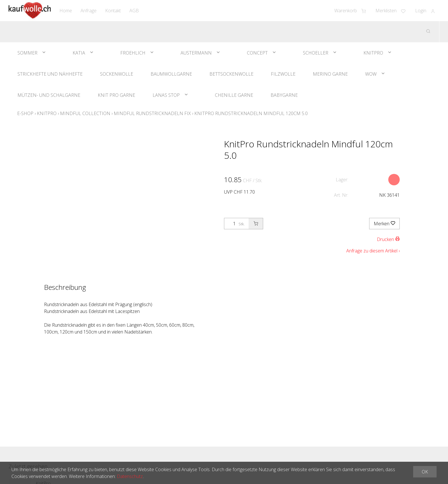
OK (425, 472)
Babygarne (284, 95)
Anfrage (89, 11)
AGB (134, 11)
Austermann (196, 53)
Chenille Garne (234, 95)
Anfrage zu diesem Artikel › (373, 251)
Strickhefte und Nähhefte (50, 74)
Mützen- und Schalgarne (49, 95)
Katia (79, 53)
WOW (371, 74)
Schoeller (316, 53)
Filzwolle (283, 74)
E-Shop (25, 113)
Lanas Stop (166, 95)
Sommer (27, 53)
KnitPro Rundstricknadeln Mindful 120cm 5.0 (251, 113)
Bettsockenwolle (231, 74)
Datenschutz (130, 476)
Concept (257, 53)
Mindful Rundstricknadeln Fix (152, 113)
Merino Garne (330, 74)
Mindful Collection (85, 113)
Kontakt (113, 11)
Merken (384, 224)
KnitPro (373, 53)
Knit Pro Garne (116, 95)
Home (66, 11)
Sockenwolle (117, 74)
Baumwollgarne (171, 74)
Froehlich (133, 53)
